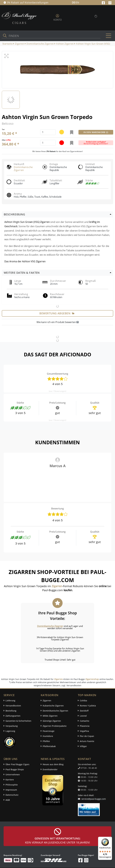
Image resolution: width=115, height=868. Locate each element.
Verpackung (12, 726)
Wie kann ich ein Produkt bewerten (58, 322)
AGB (8, 800)
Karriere (10, 780)
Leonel (83, 716)
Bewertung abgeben (57, 313)
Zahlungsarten (13, 716)
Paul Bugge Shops (15, 769)
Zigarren (58, 679)
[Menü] (110, 839)
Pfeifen (46, 741)
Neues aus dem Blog (53, 764)
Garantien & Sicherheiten (18, 721)
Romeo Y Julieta (88, 706)
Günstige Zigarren (52, 721)
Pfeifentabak (49, 746)
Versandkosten (13, 706)
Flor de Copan (87, 736)
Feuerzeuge (49, 731)
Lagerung (10, 731)
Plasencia (85, 726)
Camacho (85, 721)
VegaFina (84, 731)
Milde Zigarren (50, 716)
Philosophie (12, 785)
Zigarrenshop (92, 679)
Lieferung (10, 701)
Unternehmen (13, 775)
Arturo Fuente (87, 741)
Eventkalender (50, 769)
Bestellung (11, 711)
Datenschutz (12, 795)
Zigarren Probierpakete (55, 726)
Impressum (11, 790)
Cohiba (83, 701)
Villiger (83, 746)
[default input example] (48, 132)
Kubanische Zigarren (53, 706)
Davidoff (84, 711)
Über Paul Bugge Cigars (17, 764)
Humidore (48, 736)
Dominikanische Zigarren (23, 169)
